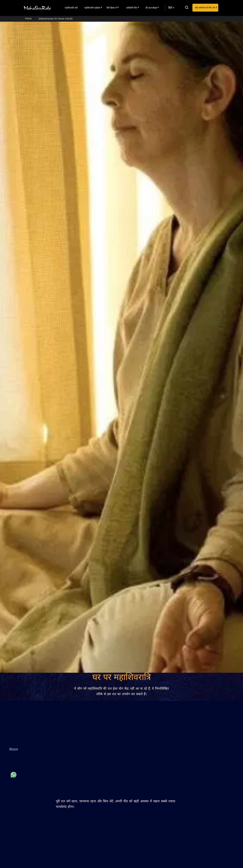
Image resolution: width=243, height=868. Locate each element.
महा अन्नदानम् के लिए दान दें (206, 7)
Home (28, 18)
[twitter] (13, 767)
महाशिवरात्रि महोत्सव (93, 8)
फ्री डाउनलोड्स (152, 8)
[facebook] (13, 758)
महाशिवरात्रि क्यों (72, 8)
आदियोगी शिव (132, 8)
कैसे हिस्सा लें (112, 8)
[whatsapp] (13, 776)
